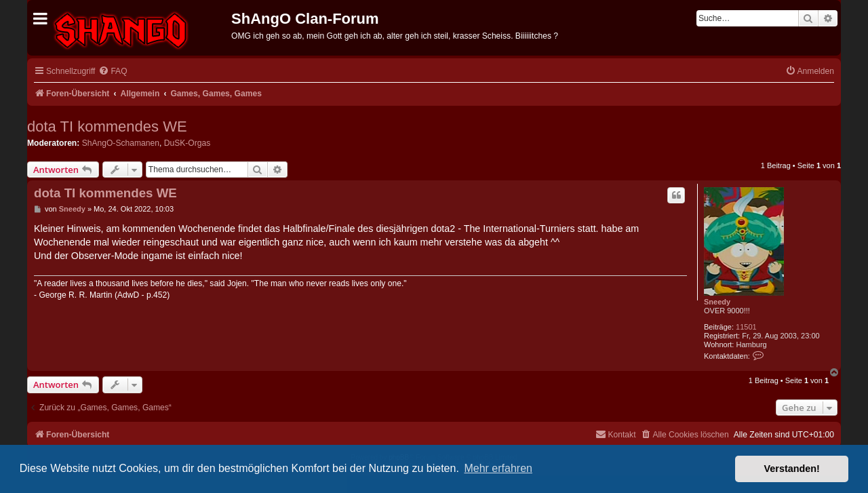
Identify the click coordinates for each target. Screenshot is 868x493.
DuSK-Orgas (188, 143)
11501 (746, 327)
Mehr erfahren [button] (498, 468)
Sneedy (717, 302)
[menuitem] (113, 72)
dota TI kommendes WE (107, 126)
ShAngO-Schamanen (121, 143)
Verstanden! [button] (792, 469)
